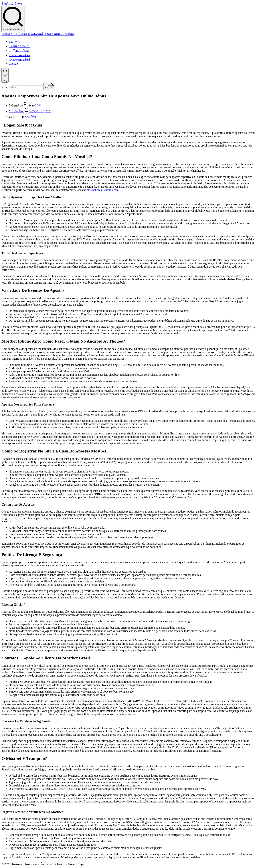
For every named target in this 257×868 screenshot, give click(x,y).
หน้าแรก (14, 42)
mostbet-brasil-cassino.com (103, 190)
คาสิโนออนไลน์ (19, 51)
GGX (38, 105)
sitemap (13, 64)
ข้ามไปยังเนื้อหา (12, 4)
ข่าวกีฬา (30, 117)
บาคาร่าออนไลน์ (19, 55)
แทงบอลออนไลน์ (20, 46)
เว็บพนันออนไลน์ (19, 60)
